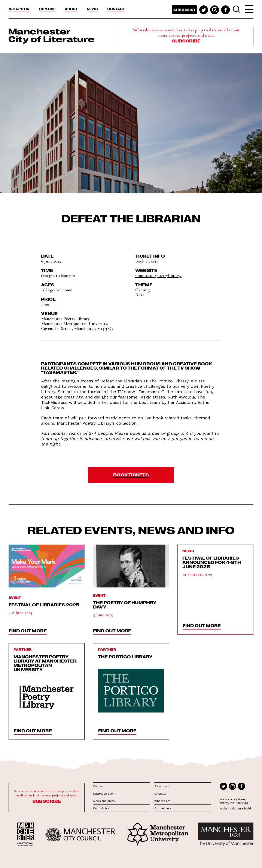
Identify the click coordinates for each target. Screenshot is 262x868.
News (92, 9)
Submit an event (104, 794)
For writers (162, 786)
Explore (47, 9)
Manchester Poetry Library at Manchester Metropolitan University (45, 663)
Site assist (184, 10)
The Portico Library (125, 656)
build (248, 808)
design (236, 808)
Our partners (163, 808)
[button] (131, 475)
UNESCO (160, 794)
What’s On (19, 9)
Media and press (104, 801)
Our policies (101, 808)
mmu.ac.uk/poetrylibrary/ (158, 275)
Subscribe (186, 41)
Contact (116, 9)
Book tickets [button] (147, 261)
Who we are (162, 801)
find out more (28, 630)
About (71, 9)
